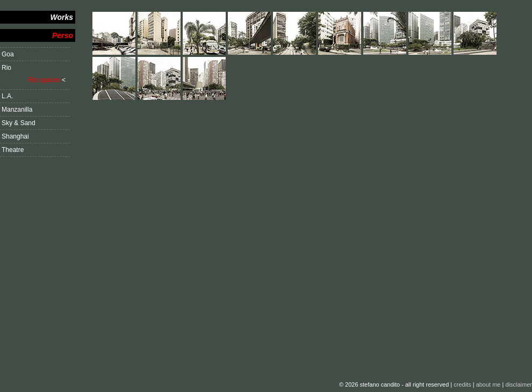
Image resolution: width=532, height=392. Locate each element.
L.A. (7, 96)
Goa (8, 54)
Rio (6, 68)
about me (488, 384)
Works (62, 17)
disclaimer (519, 384)
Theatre (13, 150)
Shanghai (15, 136)
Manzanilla (17, 110)
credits (462, 384)
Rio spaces (44, 80)
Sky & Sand (19, 123)
